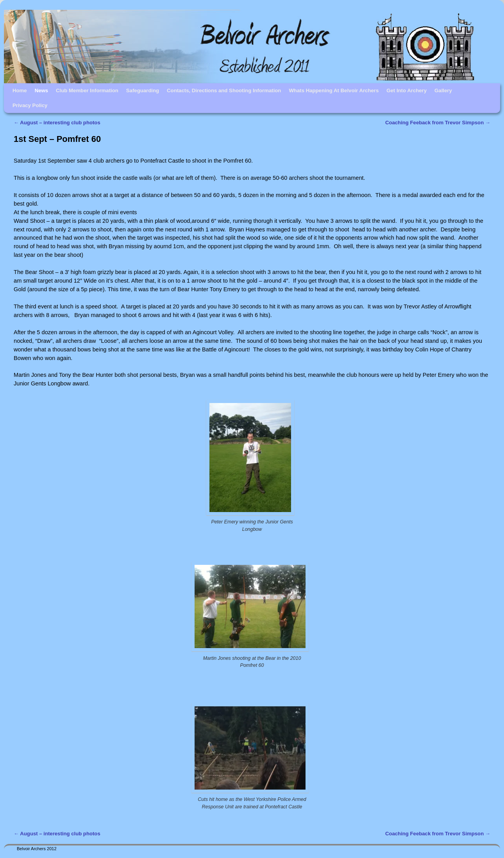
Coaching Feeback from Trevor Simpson (438, 123)
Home (20, 90)
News (41, 90)
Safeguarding (143, 90)
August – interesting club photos (57, 123)
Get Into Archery (407, 90)
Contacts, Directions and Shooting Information (224, 90)
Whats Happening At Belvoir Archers (334, 90)
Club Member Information (87, 90)
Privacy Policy (30, 105)
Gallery (443, 90)
